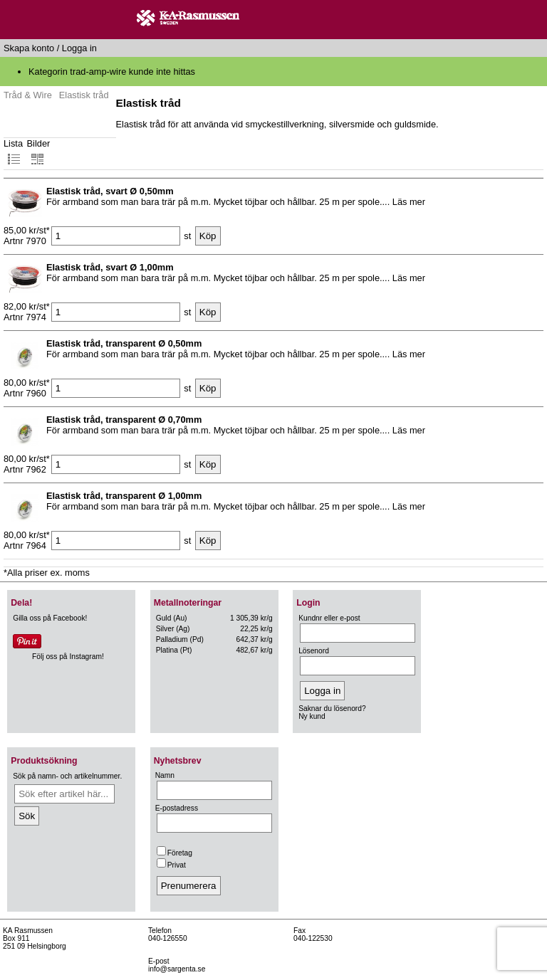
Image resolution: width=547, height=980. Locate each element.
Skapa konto (29, 48)
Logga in (79, 48)
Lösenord (314, 651)
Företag (174, 853)
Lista (13, 152)
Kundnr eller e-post (329, 618)
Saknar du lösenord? (332, 708)
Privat (171, 865)
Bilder (39, 152)
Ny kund (312, 716)
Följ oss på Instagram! (68, 657)
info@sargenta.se (177, 969)
